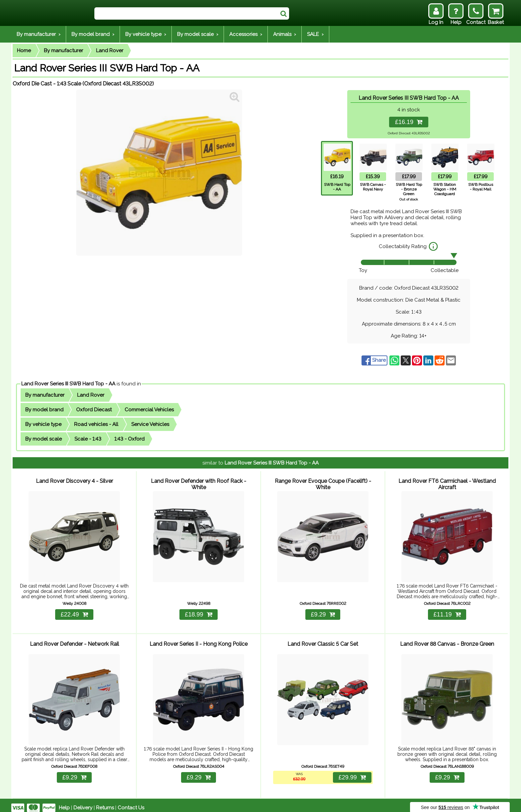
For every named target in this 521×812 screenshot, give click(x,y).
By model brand (44, 410)
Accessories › (246, 34)
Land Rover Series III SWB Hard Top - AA (68, 384)
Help (64, 803)
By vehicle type (43, 424)
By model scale (44, 439)
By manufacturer (63, 51)
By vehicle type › (146, 34)
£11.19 (447, 612)
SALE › (315, 34)
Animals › (285, 34)
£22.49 (74, 612)
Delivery (83, 803)
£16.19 (409, 122)
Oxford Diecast (94, 410)
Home (24, 51)
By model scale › (198, 34)
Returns (105, 803)
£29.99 (352, 772)
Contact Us (131, 803)
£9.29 (323, 612)
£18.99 (198, 612)
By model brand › (93, 34)
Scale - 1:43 (88, 439)
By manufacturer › (39, 34)
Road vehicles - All (96, 424)
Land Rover (110, 51)
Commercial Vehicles (149, 410)
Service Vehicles (150, 424)
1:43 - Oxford (129, 439)
